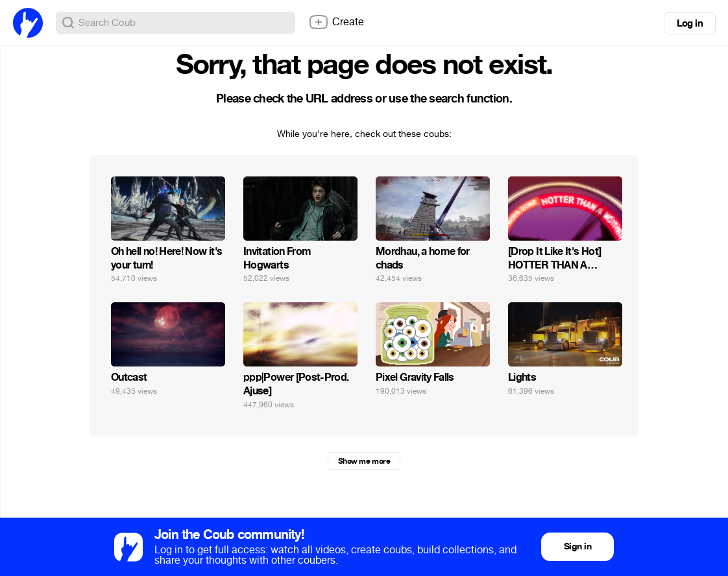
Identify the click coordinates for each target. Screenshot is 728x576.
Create (336, 22)
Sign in (577, 546)
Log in (690, 23)
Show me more (364, 461)
